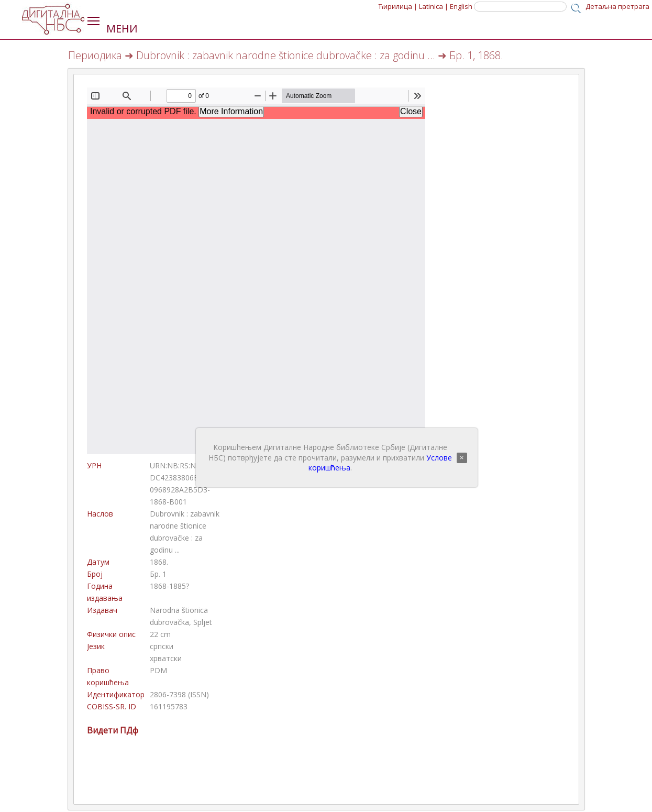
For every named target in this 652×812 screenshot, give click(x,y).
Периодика (95, 55)
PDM (158, 670)
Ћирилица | (398, 6)
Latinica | (434, 6)
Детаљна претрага (617, 6)
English (461, 6)
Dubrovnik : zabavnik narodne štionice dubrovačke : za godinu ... (286, 55)
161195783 (169, 706)
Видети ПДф (113, 730)
